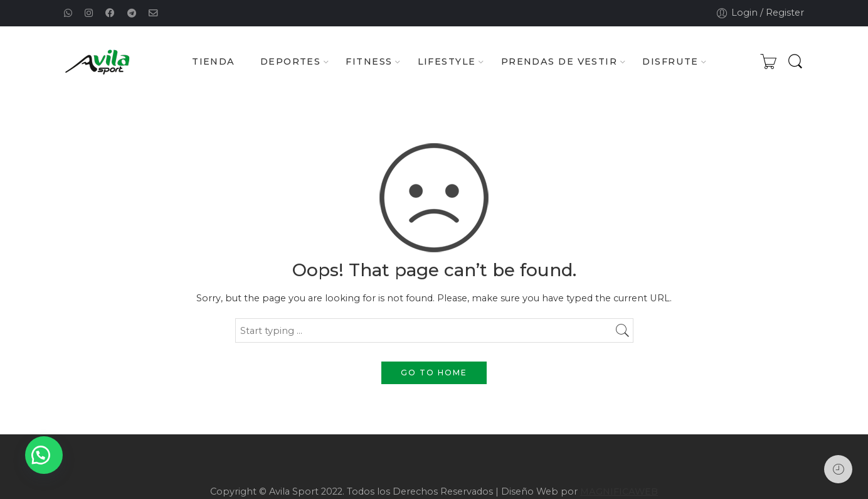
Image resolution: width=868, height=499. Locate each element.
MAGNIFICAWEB (619, 491)
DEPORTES (291, 62)
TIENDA (214, 62)
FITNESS (369, 62)
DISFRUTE (670, 62)
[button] (44, 455)
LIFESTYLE (447, 62)
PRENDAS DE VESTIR (559, 62)
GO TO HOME (434, 373)
